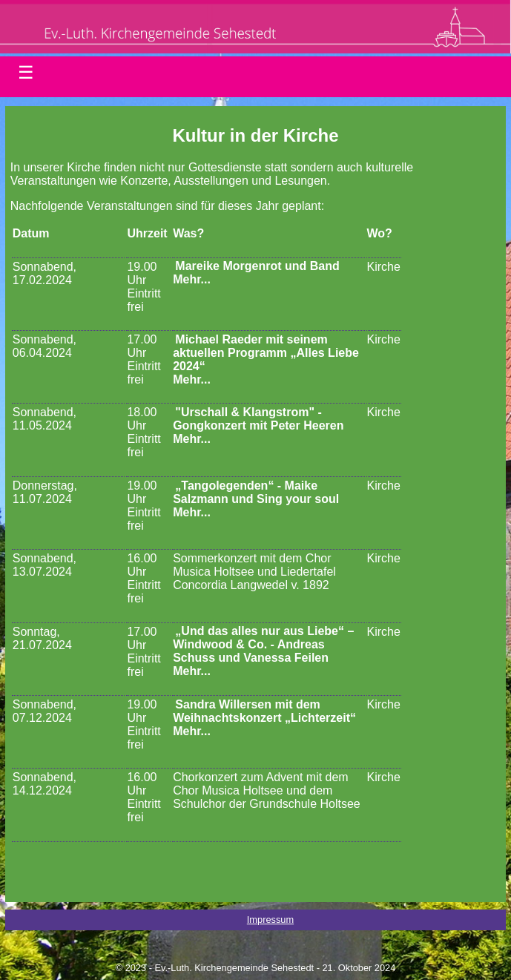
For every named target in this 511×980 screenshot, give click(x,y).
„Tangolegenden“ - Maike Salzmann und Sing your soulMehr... (256, 499)
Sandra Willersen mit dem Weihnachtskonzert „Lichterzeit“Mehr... (264, 718)
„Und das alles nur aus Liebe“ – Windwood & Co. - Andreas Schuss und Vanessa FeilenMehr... (263, 652)
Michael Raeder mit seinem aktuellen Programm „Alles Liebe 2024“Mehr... (266, 359)
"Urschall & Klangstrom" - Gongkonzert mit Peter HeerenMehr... (258, 425)
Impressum (270, 920)
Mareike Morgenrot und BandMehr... (256, 273)
